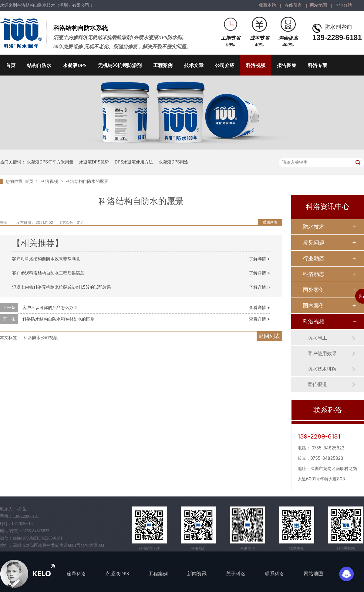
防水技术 (314, 227)
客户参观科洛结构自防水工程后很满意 (48, 273)
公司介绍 (225, 65)
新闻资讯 (197, 574)
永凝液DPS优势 (94, 162)
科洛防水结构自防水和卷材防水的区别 (59, 319)
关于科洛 (236, 574)
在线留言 (293, 5)
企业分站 (343, 5)
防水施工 (317, 338)
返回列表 (270, 222)
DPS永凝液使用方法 (134, 162)
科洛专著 (318, 65)
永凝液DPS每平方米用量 (50, 162)
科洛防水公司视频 (41, 337)
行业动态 (314, 258)
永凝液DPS (75, 65)
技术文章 (194, 65)
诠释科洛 (76, 574)
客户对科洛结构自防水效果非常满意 (46, 259)
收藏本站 (268, 5)
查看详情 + (260, 307)
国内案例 (314, 306)
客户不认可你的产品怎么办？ (50, 307)
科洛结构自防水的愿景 (87, 181)
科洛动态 (314, 274)
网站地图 (318, 5)
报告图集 (287, 65)
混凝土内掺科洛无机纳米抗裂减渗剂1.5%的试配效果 (62, 287)
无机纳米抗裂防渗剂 (120, 65)
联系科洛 (275, 574)
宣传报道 (317, 384)
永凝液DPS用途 (174, 162)
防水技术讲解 (322, 369)
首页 (11, 65)
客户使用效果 (322, 353)
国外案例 (314, 290)
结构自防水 (39, 65)
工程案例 (163, 65)
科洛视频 (256, 65)
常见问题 (314, 242)
